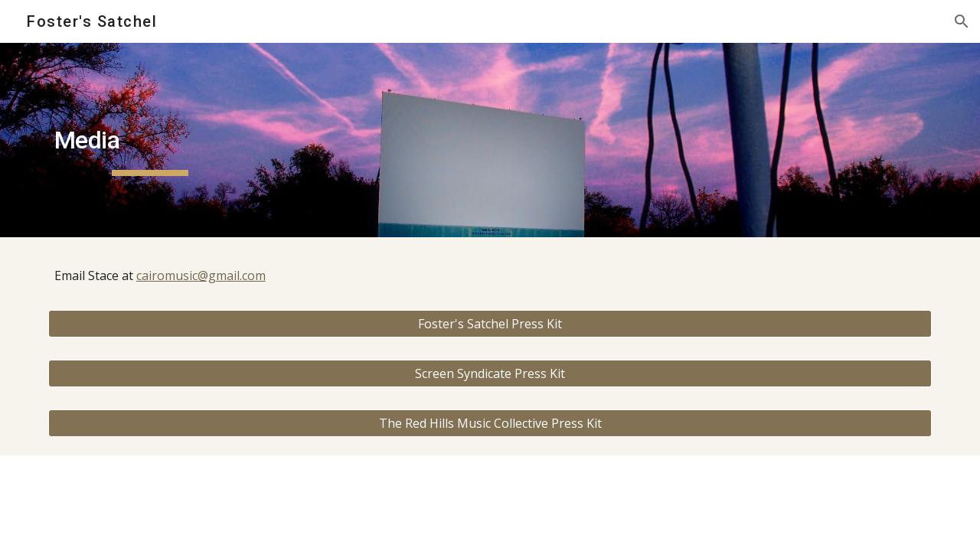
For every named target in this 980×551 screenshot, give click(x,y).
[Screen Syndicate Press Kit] (490, 373)
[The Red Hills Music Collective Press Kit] (490, 423)
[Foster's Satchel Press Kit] (490, 324)
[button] (962, 21)
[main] (150, 140)
